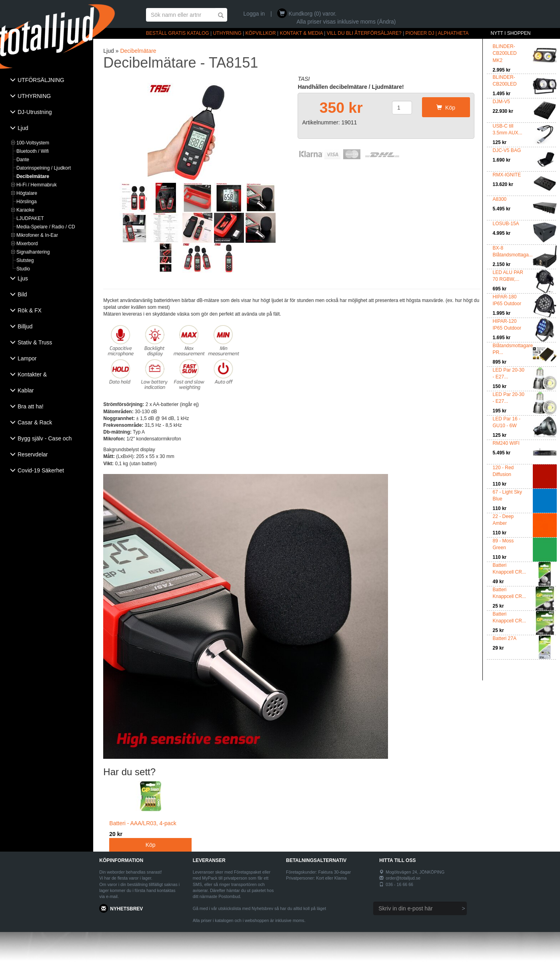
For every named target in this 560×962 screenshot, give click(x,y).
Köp (446, 108)
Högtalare (27, 193)
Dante (23, 160)
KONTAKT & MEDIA (301, 33)
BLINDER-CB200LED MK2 (505, 53)
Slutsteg (25, 260)
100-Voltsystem (33, 143)
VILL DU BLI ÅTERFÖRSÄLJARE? (364, 33)
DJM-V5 (501, 102)
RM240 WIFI (506, 443)
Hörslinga (27, 202)
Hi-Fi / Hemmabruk (37, 185)
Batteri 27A (505, 638)
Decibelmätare (33, 176)
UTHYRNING (227, 33)
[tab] (47, 81)
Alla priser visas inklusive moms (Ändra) (346, 22)
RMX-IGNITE (507, 175)
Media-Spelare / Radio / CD (46, 227)
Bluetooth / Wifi (33, 151)
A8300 (500, 199)
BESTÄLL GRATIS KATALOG (178, 33)
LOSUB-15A (506, 224)
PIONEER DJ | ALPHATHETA (437, 33)
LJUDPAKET (30, 218)
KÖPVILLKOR (261, 33)
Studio (23, 269)
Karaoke (25, 210)
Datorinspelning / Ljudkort (44, 168)
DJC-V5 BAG (507, 150)
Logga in (254, 14)
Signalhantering (33, 252)
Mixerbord (27, 244)
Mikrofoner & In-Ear (37, 235)
